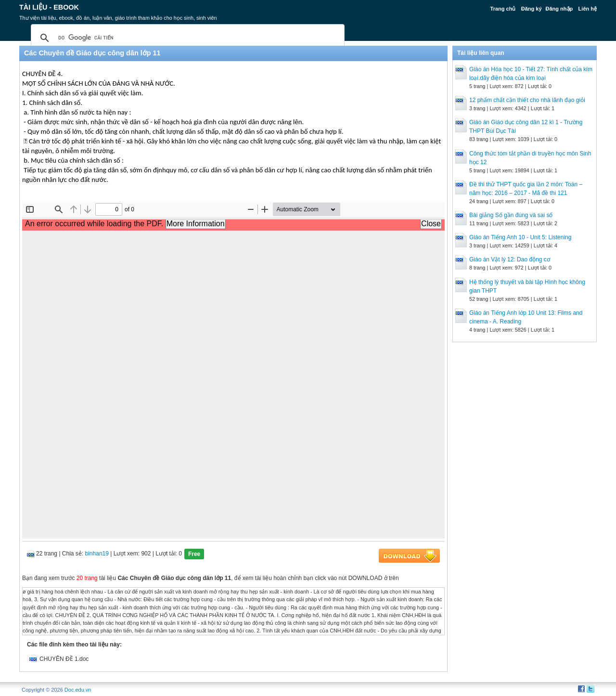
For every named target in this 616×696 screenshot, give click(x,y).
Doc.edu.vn (78, 690)
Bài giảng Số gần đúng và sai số (511, 215)
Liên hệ (588, 9)
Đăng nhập (559, 9)
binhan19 (97, 554)
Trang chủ (503, 9)
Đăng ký (532, 9)
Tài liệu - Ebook (49, 7)
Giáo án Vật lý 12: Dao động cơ (510, 259)
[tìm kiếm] (186, 38)
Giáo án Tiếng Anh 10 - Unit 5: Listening (520, 237)
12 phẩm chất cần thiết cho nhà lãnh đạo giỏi (527, 100)
